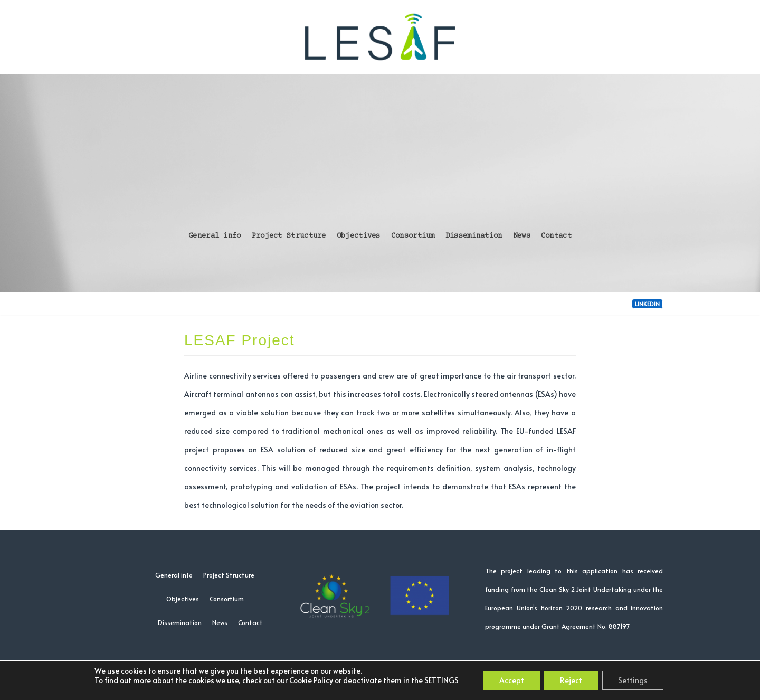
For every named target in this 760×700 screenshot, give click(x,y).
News (522, 236)
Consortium (413, 236)
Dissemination (474, 236)
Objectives (359, 236)
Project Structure (289, 236)
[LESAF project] (380, 37)
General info (215, 236)
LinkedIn (647, 304)
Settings (633, 680)
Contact (556, 236)
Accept (512, 680)
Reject (571, 680)
